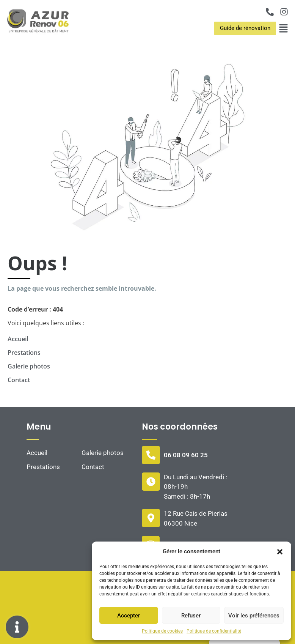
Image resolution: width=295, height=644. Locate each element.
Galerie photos (29, 366)
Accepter (129, 616)
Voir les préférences (254, 616)
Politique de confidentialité (214, 631)
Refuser (191, 616)
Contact (19, 380)
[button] (280, 551)
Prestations (24, 353)
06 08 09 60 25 (186, 455)
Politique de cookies (162, 631)
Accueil (18, 339)
